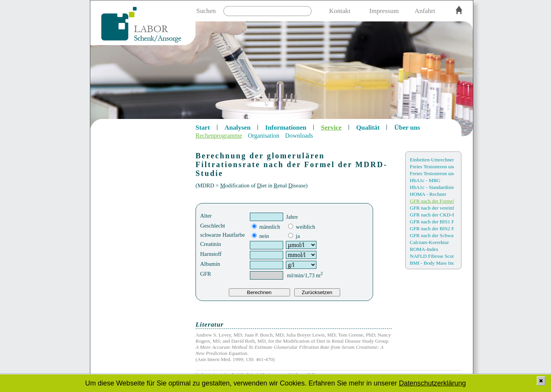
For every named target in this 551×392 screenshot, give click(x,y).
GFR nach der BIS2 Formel (432, 229)
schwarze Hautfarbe (223, 235)
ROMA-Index (424, 249)
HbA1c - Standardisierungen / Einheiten (432, 187)
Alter (206, 216)
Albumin (210, 264)
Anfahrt (425, 11)
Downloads (299, 136)
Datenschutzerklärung (432, 383)
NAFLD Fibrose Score (432, 256)
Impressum (384, 11)
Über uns (407, 128)
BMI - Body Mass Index (432, 263)
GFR (206, 274)
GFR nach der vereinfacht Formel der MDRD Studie (432, 208)
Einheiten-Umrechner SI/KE (432, 160)
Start (203, 128)
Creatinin (211, 244)
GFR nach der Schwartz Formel (432, 235)
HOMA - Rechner (428, 194)
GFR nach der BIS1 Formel (432, 222)
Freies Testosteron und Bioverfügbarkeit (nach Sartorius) (432, 173)
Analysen (238, 128)
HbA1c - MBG (425, 180)
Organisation (264, 136)
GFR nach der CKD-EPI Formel (432, 215)
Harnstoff (211, 254)
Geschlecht (213, 226)
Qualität (368, 128)
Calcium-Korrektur (429, 242)
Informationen (286, 128)
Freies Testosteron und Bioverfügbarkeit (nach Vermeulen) (432, 167)
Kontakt (340, 11)
